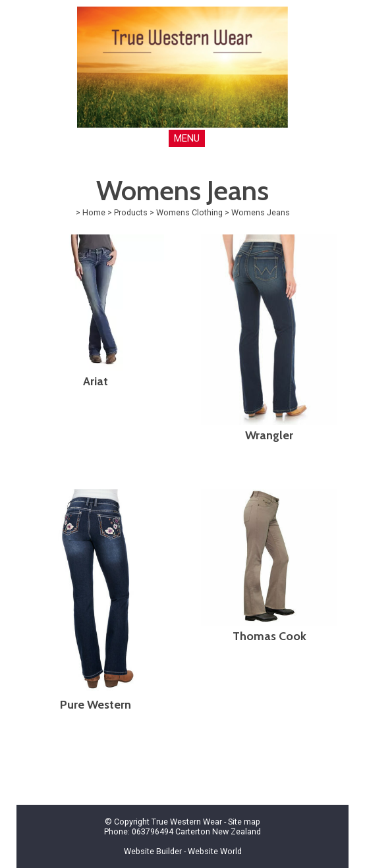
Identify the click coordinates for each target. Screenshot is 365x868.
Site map (244, 822)
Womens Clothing (189, 212)
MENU (187, 138)
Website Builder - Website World (183, 851)
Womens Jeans (261, 212)
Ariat (96, 381)
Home (94, 212)
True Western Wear (187, 822)
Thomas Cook (269, 636)
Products (131, 212)
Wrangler (269, 435)
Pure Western (96, 705)
